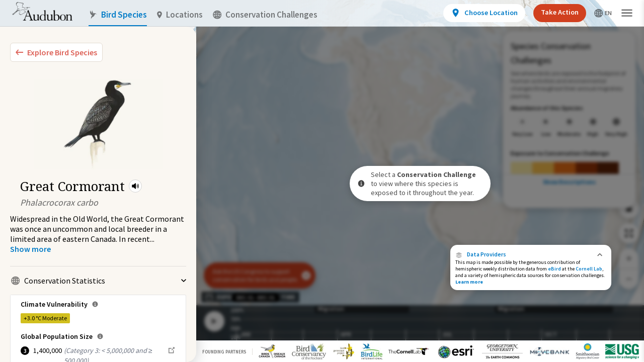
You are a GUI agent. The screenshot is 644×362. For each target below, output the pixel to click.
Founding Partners (224, 352)
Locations (180, 15)
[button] (135, 186)
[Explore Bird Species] (56, 52)
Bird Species (118, 15)
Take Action (560, 12)
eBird (554, 269)
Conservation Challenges (265, 15)
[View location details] (484, 13)
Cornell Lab (589, 269)
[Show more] (30, 249)
